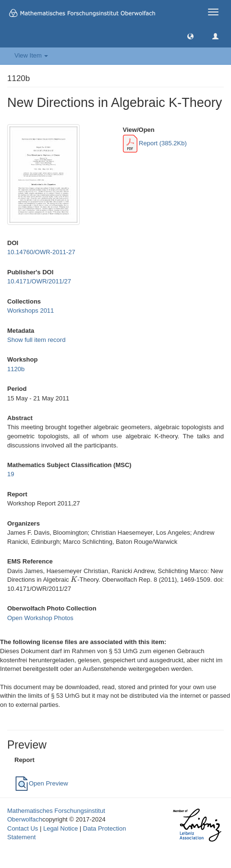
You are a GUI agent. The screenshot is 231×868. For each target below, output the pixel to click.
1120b (16, 369)
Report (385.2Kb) (155, 143)
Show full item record (36, 340)
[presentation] (74, 580)
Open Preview (41, 783)
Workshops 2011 (30, 311)
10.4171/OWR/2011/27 (39, 281)
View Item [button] (31, 55)
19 (11, 474)
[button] (190, 36)
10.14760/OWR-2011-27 (41, 252)
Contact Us (23, 828)
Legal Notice (61, 828)
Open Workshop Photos (40, 618)
